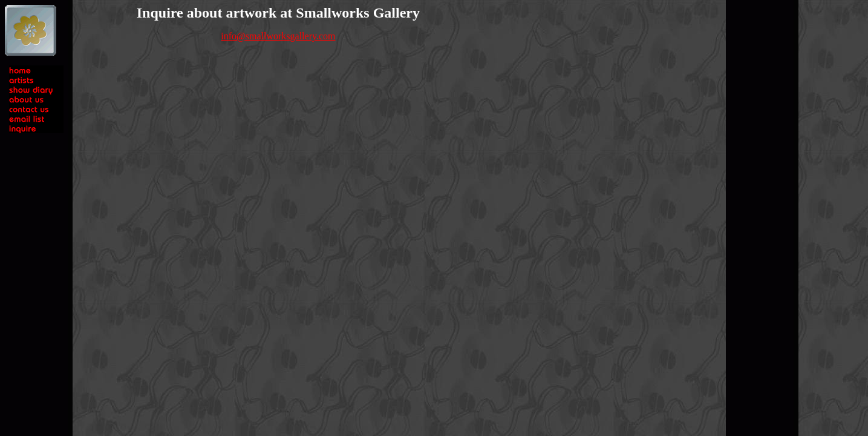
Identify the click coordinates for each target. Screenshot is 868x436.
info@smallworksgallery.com (278, 36)
